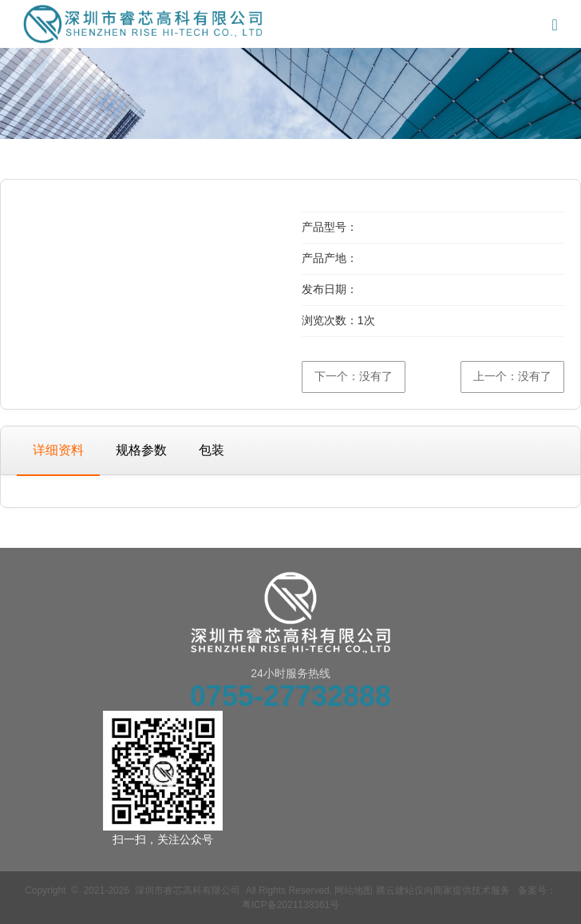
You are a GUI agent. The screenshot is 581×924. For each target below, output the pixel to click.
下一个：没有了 (354, 376)
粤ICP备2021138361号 (291, 905)
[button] (261, 202)
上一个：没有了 (512, 376)
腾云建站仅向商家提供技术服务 (443, 890)
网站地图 (354, 890)
